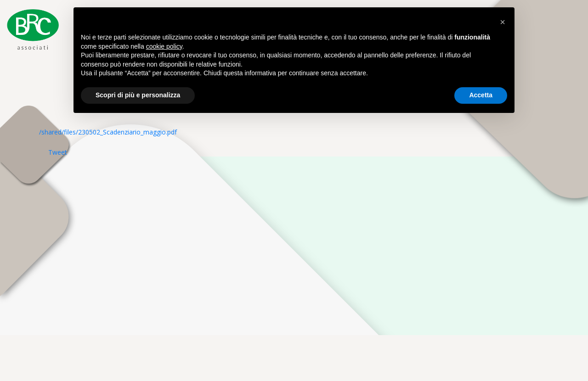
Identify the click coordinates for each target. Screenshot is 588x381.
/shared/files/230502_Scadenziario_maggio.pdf (108, 132)
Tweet (58, 152)
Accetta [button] (481, 95)
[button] (503, 22)
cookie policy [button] (164, 46)
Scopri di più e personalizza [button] (138, 95)
